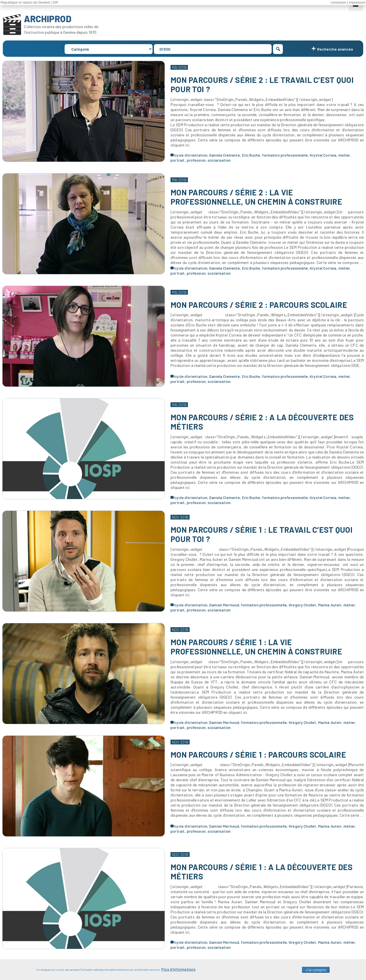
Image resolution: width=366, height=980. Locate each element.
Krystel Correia (323, 155)
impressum (357, 3)
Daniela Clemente (225, 155)
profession (196, 160)
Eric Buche (251, 155)
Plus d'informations (178, 971)
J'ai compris (316, 971)
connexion (339, 3)
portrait (178, 160)
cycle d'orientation (191, 155)
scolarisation (219, 160)
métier (344, 155)
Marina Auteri (330, 605)
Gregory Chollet (302, 605)
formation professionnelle (285, 155)
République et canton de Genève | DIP (29, 3)
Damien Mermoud (224, 605)
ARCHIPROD (48, 19)
